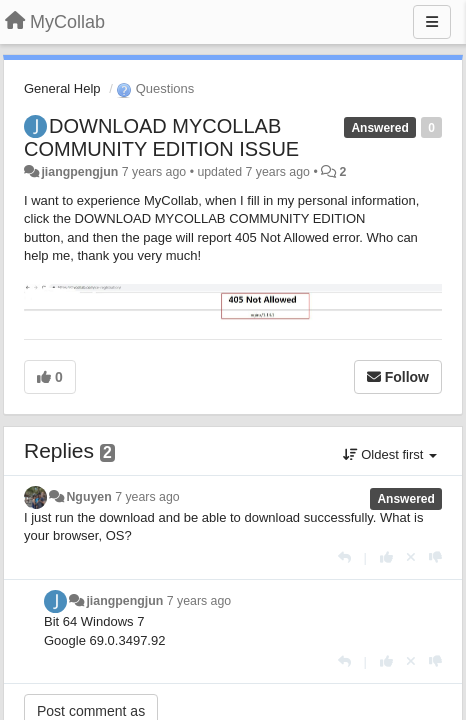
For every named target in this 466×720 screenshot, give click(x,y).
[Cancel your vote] (411, 557)
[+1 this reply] (386, 557)
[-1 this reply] (435, 557)
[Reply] (344, 557)
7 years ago (147, 497)
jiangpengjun (79, 172)
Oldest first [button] (390, 454)
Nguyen (88, 497)
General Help (62, 88)
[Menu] (432, 22)
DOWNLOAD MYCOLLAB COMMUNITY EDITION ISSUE (161, 137)
